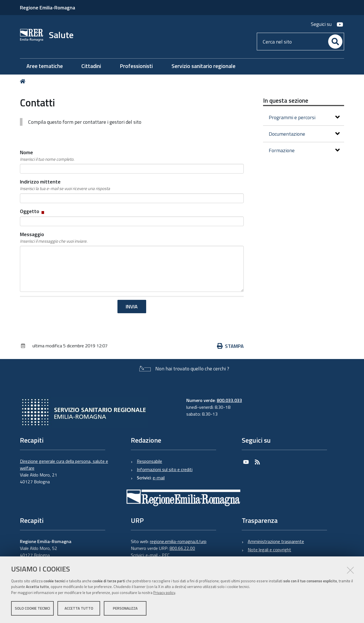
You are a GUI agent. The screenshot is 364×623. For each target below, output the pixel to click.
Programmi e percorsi (304, 117)
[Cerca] (335, 42)
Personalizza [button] (125, 608)
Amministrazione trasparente (276, 541)
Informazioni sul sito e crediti (165, 469)
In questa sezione (286, 100)
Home (24, 81)
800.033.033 (229, 400)
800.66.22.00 (182, 548)
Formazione (304, 150)
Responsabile (149, 461)
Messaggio (54, 238)
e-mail (159, 478)
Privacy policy (164, 593)
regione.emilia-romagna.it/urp (178, 541)
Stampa (230, 346)
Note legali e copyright (269, 550)
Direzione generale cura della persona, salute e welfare (64, 465)
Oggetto (33, 211)
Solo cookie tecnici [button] (32, 608)
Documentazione (304, 134)
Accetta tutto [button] (79, 608)
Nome (47, 156)
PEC (166, 555)
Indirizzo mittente (65, 185)
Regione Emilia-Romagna (47, 8)
